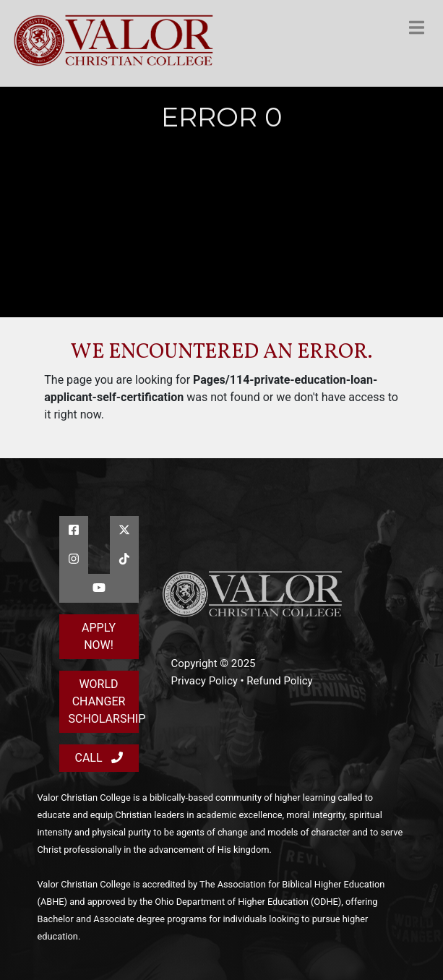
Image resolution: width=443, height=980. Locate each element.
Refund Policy (279, 681)
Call (98, 758)
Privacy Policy (205, 681)
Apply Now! (99, 636)
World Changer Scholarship (104, 701)
